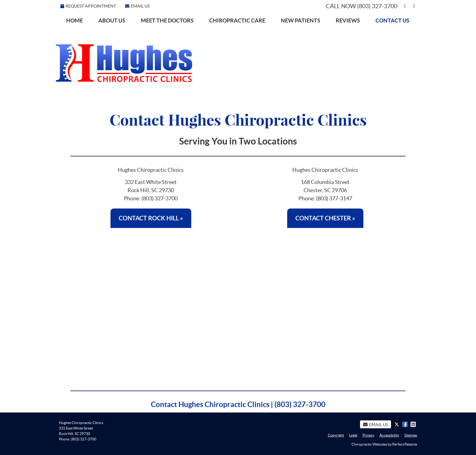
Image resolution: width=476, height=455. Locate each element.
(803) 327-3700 (377, 6)
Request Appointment (88, 6)
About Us (112, 20)
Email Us (137, 6)
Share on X (397, 424)
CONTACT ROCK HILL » (151, 218)
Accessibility (389, 435)
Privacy (368, 435)
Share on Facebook (406, 424)
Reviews (348, 20)
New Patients (301, 20)
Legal (353, 435)
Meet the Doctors (167, 20)
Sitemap (411, 435)
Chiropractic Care (237, 20)
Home (75, 20)
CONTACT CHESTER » (325, 218)
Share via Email (414, 424)
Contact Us (393, 20)
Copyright (336, 435)
